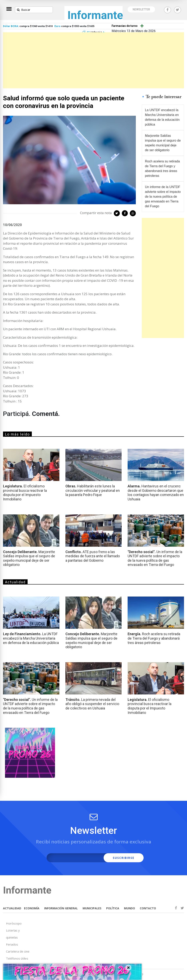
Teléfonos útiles (17, 958)
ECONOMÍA (32, 908)
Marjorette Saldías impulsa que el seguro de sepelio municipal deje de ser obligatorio (163, 143)
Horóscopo (14, 923)
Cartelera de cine (18, 951)
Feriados (12, 944)
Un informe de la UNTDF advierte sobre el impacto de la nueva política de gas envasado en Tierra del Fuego (163, 197)
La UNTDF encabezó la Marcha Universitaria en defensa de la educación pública (162, 117)
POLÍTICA (113, 908)
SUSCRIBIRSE (124, 858)
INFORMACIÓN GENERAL (61, 908)
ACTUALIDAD (12, 908)
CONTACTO (148, 908)
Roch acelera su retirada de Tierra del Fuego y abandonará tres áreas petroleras (162, 169)
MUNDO (129, 908)
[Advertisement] (93, 60)
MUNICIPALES (92, 908)
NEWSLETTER (141, 9)
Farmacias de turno (125, 26)
